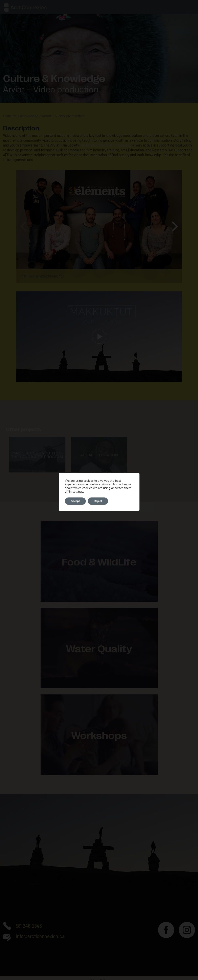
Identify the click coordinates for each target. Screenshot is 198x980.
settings (78, 492)
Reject (98, 501)
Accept (75, 501)
